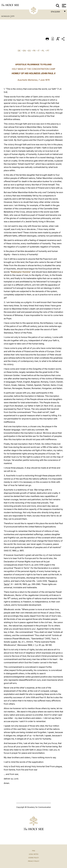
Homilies (6, 16)
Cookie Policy (34, 858)
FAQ (33, 851)
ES (29, 51)
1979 (13, 16)
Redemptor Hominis (21, 272)
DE (19, 51)
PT (48, 51)
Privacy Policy (34, 861)
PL (43, 51)
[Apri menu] (64, 6)
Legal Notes (34, 854)
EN (24, 51)
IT (39, 51)
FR (34, 51)
